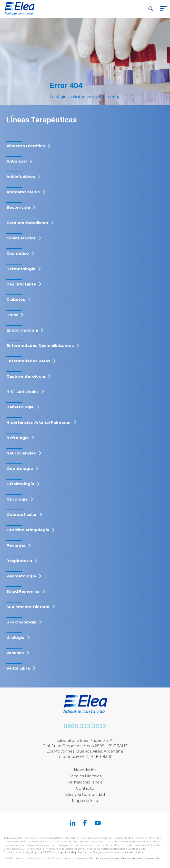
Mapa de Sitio (85, 801)
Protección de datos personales (141, 858)
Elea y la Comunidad (85, 794)
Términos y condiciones (104, 858)
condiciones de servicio (133, 852)
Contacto (85, 788)
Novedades (85, 770)
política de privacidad (75, 852)
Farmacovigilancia (85, 782)
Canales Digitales (85, 776)
